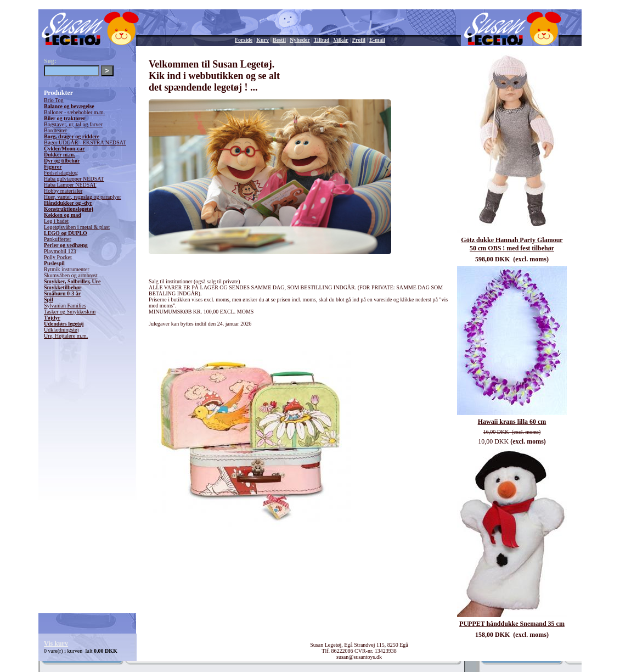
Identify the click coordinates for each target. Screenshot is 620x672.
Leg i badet (56, 221)
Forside (244, 40)
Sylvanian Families (65, 306)
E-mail (377, 40)
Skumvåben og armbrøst (71, 275)
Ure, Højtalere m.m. (66, 336)
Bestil (279, 40)
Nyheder (300, 40)
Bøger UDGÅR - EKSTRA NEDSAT (85, 142)
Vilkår (340, 40)
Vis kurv (56, 643)
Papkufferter (58, 239)
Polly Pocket (58, 257)
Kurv (263, 40)
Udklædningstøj (61, 330)
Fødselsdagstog (61, 173)
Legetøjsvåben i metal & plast (77, 227)
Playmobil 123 (60, 251)
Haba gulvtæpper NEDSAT (74, 179)
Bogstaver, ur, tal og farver (73, 124)
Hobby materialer (63, 191)
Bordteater (55, 130)
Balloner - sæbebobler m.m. (74, 112)
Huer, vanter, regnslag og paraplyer (83, 197)
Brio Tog (54, 100)
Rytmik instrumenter (67, 269)
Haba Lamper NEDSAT (70, 185)
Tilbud (322, 40)
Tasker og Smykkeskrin (70, 312)
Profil (359, 40)
